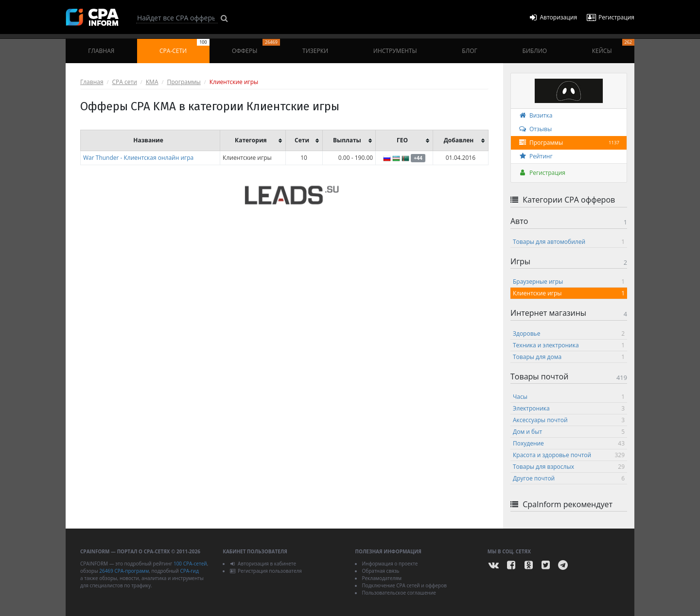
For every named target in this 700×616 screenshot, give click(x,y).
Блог (469, 51)
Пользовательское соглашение (399, 593)
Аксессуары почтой (569, 420)
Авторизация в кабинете (263, 564)
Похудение (569, 443)
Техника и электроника (569, 345)
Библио (534, 51)
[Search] (177, 18)
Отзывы (535, 129)
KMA (152, 82)
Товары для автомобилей (569, 242)
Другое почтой (569, 478)
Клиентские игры (569, 293)
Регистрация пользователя (266, 571)
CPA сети (125, 82)
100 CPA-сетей (190, 564)
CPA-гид (189, 571)
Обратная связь (380, 571)
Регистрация (542, 173)
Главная (101, 51)
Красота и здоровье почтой (569, 455)
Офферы (256, 47)
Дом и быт (569, 432)
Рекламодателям (382, 578)
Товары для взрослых (569, 467)
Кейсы (613, 47)
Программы (184, 82)
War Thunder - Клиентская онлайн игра (138, 158)
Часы (569, 397)
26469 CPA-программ (124, 571)
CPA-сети (184, 47)
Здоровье (569, 334)
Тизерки (315, 51)
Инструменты (395, 51)
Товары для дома (569, 357)
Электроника (569, 408)
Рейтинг (535, 156)
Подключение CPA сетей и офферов (404, 585)
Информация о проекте (390, 564)
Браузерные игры (569, 282)
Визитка (535, 115)
